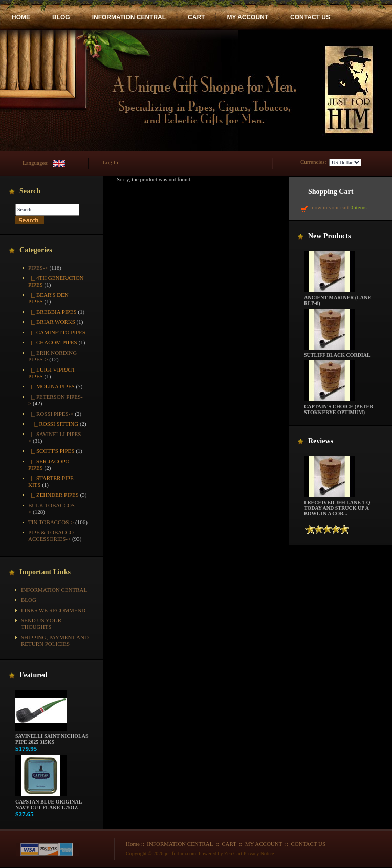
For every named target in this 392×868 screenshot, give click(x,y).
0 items (358, 207)
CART (196, 17)
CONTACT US (310, 17)
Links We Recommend (53, 610)
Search (30, 191)
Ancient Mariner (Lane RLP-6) (337, 298)
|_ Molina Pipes (51, 386)
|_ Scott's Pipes (51, 451)
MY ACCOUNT (247, 17)
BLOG (61, 17)
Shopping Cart (331, 192)
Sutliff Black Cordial (337, 353)
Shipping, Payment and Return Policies (55, 641)
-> (38, 268)
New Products (329, 236)
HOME (21, 17)
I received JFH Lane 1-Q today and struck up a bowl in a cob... (337, 506)
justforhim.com (180, 853)
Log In (111, 162)
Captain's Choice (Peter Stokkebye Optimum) (339, 407)
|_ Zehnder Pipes (53, 495)
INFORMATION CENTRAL (129, 17)
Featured (33, 675)
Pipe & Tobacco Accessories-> (51, 536)
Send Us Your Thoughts (41, 624)
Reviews (321, 441)
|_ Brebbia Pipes (52, 312)
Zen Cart (233, 853)
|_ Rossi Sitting (53, 424)
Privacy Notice (259, 853)
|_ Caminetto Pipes (57, 332)
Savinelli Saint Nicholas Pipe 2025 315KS (52, 737)
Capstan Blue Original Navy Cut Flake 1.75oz (49, 802)
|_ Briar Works (52, 322)
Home (133, 844)
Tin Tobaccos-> (51, 522)
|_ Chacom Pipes (53, 342)
